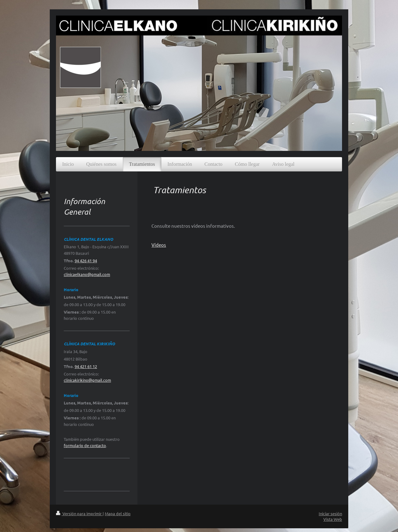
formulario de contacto (85, 445)
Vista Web (333, 519)
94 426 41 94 (86, 261)
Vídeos (159, 245)
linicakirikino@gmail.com (88, 380)
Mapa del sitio (118, 513)
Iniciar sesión (330, 513)
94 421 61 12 (86, 366)
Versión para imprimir (79, 513)
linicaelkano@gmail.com (88, 274)
